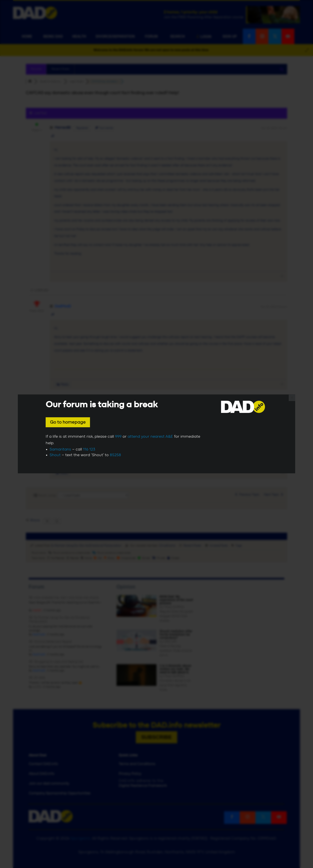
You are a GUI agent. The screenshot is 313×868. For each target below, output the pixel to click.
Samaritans (60, 449)
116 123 (89, 449)
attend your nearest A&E (150, 437)
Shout (55, 455)
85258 (115, 455)
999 (118, 437)
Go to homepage (68, 422)
